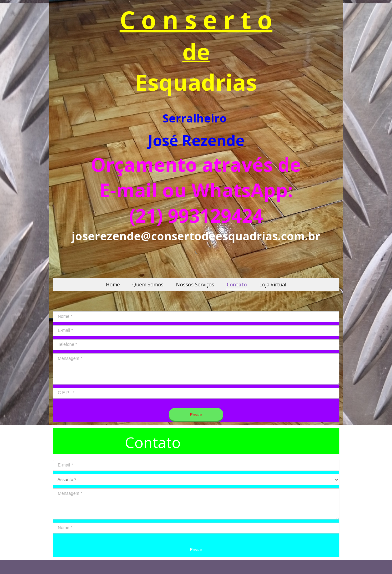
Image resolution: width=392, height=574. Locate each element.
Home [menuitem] (113, 285)
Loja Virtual (273, 285)
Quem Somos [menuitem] (148, 285)
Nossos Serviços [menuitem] (195, 285)
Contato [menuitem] (237, 285)
